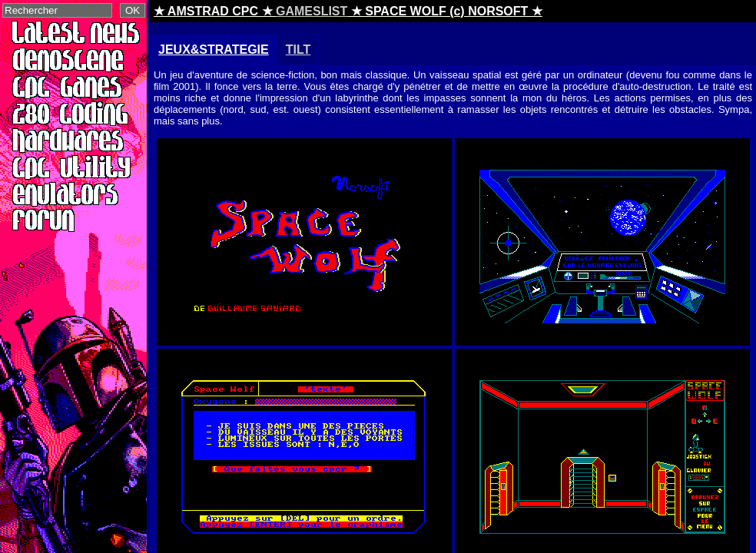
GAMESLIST (312, 11)
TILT (298, 50)
